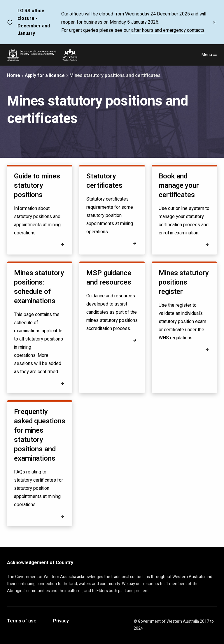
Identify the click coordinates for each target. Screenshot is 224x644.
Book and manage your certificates (179, 186)
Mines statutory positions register (184, 282)
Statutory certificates (104, 181)
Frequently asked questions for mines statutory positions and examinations (40, 435)
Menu (209, 55)
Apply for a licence (45, 76)
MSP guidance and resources (109, 278)
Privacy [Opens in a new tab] (61, 621)
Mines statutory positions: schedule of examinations (39, 287)
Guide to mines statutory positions (37, 186)
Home (14, 76)
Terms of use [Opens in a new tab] (22, 621)
